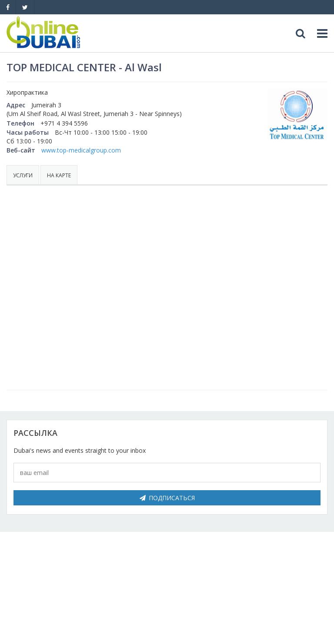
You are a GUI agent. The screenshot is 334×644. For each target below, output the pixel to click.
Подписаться (167, 498)
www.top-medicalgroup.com (81, 150)
